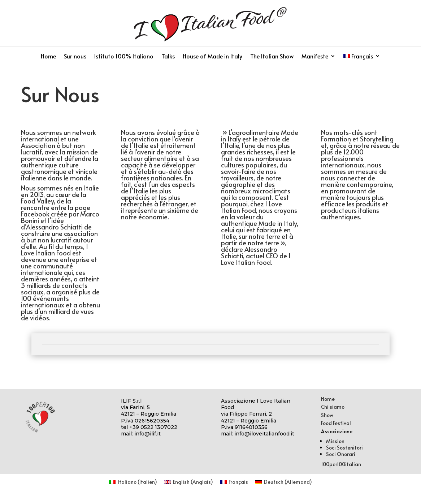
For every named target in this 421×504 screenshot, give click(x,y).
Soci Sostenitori (344, 448)
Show (327, 415)
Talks (168, 57)
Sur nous (75, 57)
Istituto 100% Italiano (124, 57)
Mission (335, 441)
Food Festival (336, 423)
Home (48, 57)
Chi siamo (333, 407)
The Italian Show (272, 57)
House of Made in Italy (212, 57)
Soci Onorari (341, 454)
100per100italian (341, 464)
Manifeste (315, 57)
